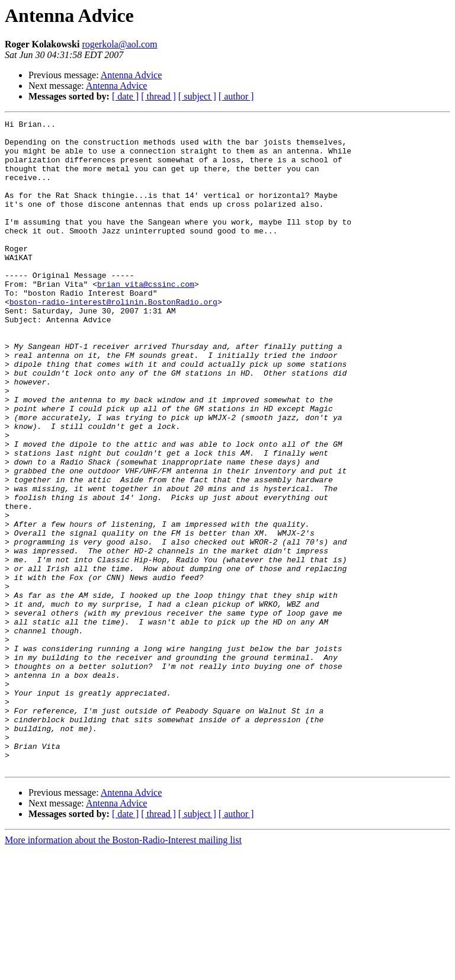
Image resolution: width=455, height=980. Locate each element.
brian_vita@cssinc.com (146, 318)
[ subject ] (197, 96)
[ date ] (125, 96)
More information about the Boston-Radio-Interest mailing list (123, 970)
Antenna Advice (132, 75)
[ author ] (236, 96)
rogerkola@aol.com (119, 44)
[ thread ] (158, 96)
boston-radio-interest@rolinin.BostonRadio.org (113, 339)
